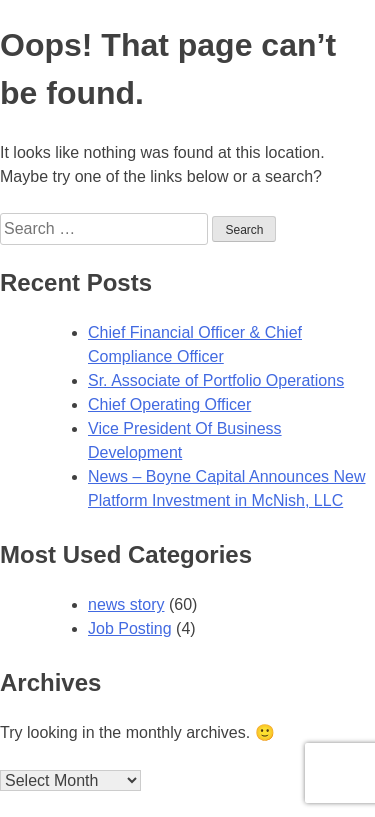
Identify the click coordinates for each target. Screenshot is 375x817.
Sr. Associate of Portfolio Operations (216, 380)
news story (126, 604)
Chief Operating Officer (169, 404)
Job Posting (130, 628)
